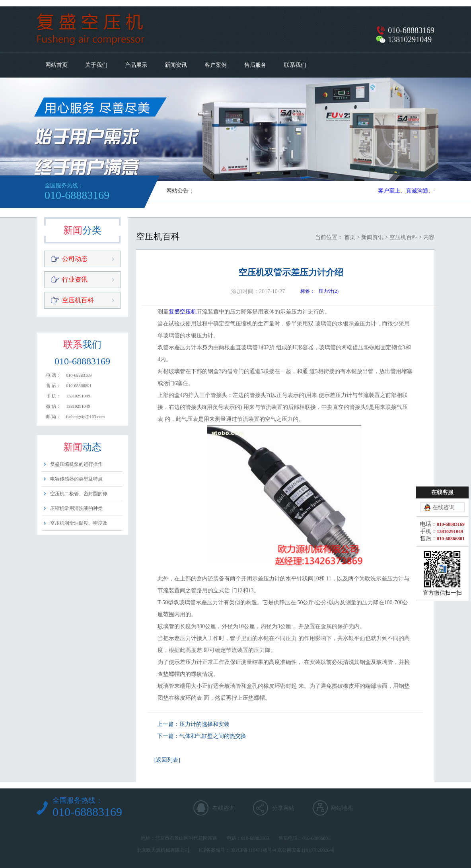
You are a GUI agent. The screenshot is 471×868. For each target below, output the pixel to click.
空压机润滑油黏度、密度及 (79, 523)
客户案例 (216, 65)
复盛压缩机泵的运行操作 (76, 464)
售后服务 (255, 65)
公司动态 (75, 259)
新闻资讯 (176, 65)
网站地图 (342, 808)
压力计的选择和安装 (204, 724)
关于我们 (96, 65)
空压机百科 (78, 300)
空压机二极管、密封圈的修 (79, 494)
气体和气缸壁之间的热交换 (213, 736)
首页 (350, 237)
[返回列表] (167, 760)
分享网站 (283, 808)
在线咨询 (224, 808)
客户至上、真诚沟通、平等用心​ (418, 191)
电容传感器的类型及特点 (76, 479)
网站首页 (56, 65)
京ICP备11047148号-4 (253, 850)
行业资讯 (75, 279)
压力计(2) (329, 291)
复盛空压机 (183, 312)
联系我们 (295, 65)
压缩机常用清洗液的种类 (76, 508)
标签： (308, 291)
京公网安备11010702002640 (306, 850)
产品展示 (136, 65)
